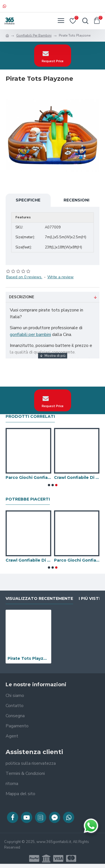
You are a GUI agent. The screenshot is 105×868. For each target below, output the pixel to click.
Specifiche (28, 200)
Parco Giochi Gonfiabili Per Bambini (28, 477)
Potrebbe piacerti (28, 499)
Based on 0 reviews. (24, 277)
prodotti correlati (30, 417)
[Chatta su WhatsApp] (91, 826)
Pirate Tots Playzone (28, 658)
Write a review (60, 277)
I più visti (89, 599)
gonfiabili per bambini (30, 335)
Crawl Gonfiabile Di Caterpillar (77, 477)
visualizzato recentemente (39, 599)
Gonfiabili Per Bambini (34, 35)
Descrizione (22, 297)
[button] (49, 485)
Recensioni (76, 200)
